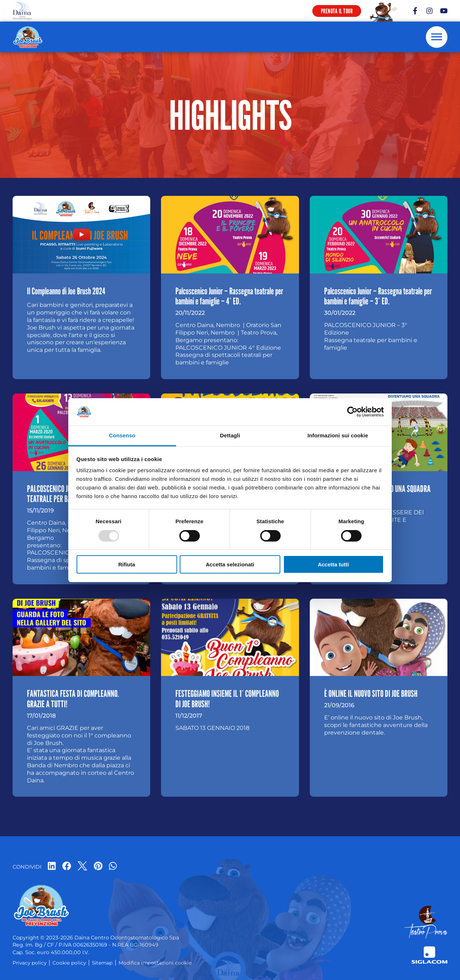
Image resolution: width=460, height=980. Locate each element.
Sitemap (102, 963)
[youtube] (444, 11)
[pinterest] (98, 867)
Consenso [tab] (122, 435)
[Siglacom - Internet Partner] (429, 955)
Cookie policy (69, 963)
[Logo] (22, 11)
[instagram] (429, 11)
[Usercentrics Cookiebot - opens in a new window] (352, 412)
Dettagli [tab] (230, 435)
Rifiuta (127, 564)
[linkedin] (52, 867)
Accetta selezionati (230, 564)
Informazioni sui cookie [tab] (338, 435)
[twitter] (82, 867)
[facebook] (415, 11)
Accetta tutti (333, 564)
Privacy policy (29, 963)
